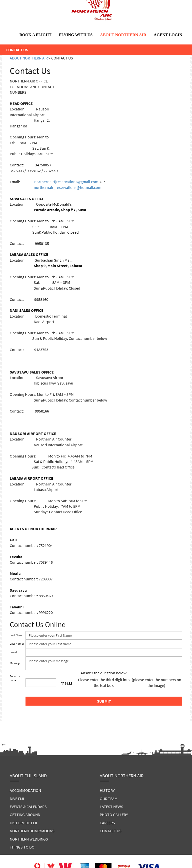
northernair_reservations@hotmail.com (67, 187)
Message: (15, 663)
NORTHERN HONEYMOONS (32, 831)
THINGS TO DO (22, 847)
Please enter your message (104, 663)
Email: (14, 652)
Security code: (15, 678)
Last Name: (17, 644)
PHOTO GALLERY (114, 815)
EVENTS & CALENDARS (28, 807)
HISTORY (107, 790)
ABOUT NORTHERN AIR (123, 35)
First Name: (17, 635)
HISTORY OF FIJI (23, 823)
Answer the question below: (104, 673)
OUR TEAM (109, 799)
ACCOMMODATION (25, 790)
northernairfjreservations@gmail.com (66, 182)
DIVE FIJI (17, 799)
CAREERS (107, 823)
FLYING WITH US (76, 35)
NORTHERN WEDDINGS (29, 839)
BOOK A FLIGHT (35, 35)
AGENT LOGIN (168, 35)
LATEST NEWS (111, 807)
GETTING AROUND (25, 815)
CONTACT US (111, 831)
